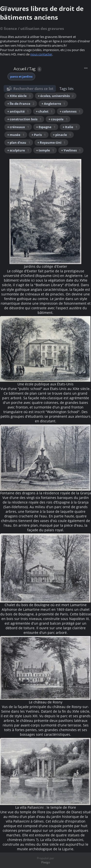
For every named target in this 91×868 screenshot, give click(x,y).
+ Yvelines (71, 150)
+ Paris (39, 135)
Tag (32, 69)
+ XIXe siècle (19, 96)
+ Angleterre (53, 104)
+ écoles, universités (56, 96)
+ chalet (44, 111)
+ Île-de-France (21, 104)
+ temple (45, 150)
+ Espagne (46, 127)
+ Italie (70, 127)
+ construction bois (24, 119)
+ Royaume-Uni (51, 142)
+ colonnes (70, 111)
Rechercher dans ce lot (33, 89)
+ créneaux (18, 127)
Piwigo (46, 862)
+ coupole (58, 119)
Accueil (20, 69)
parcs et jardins (21, 76)
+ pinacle (62, 135)
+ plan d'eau (19, 142)
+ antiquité (18, 111)
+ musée (16, 135)
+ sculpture (18, 150)
